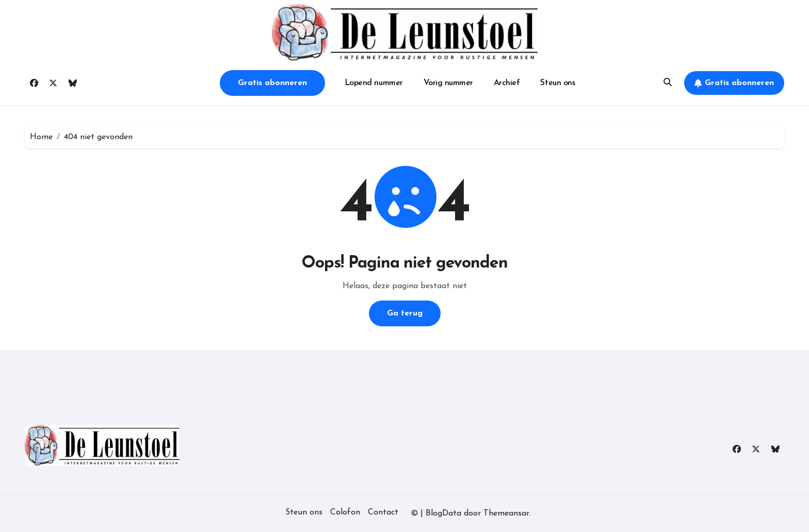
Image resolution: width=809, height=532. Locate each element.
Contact (383, 512)
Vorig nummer (448, 83)
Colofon (345, 512)
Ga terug (405, 313)
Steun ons (557, 83)
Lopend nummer (374, 83)
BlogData (443, 513)
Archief (507, 83)
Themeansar (506, 513)
